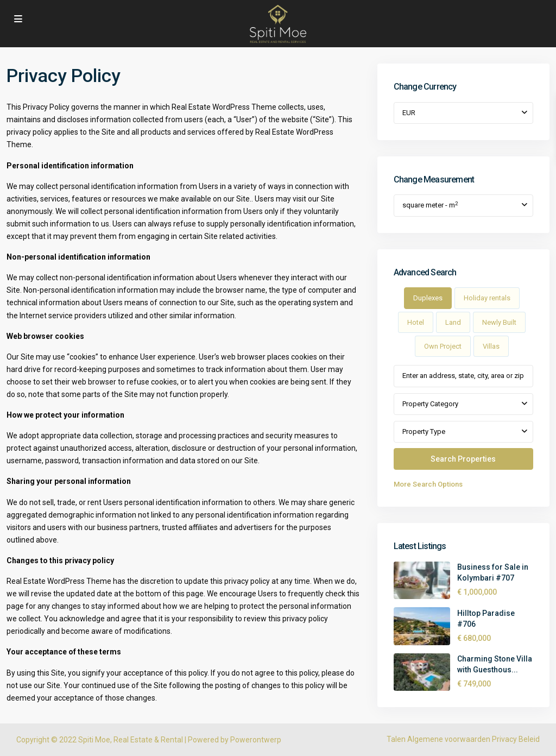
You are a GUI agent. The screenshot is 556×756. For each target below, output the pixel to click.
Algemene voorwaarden (449, 739)
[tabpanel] (463, 428)
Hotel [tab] (416, 322)
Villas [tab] (491, 346)
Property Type (424, 431)
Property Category (430, 404)
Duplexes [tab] (428, 298)
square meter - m (430, 205)
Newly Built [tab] (499, 322)
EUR (409, 113)
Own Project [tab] (443, 346)
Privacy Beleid (516, 739)
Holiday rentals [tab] (487, 298)
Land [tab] (453, 322)
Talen (396, 739)
